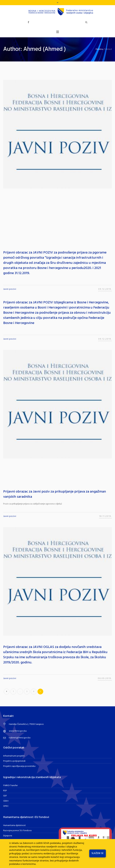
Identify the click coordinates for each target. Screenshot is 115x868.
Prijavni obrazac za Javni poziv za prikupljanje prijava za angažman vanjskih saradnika (55, 494)
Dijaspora (8, 836)
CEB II (6, 801)
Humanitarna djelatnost (14, 825)
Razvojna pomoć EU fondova (17, 831)
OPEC (6, 806)
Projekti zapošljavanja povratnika (19, 766)
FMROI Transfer (10, 786)
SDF (5, 796)
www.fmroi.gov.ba (18, 731)
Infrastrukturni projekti (14, 756)
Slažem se (98, 853)
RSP (5, 791)
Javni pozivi (10, 289)
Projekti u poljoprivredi (14, 761)
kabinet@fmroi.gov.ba (20, 738)
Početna (99, 49)
